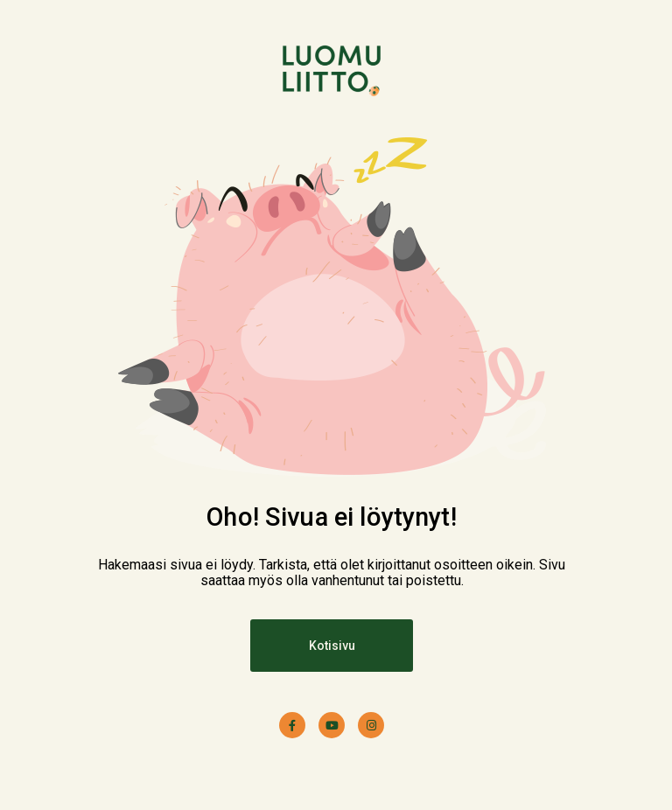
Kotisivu (332, 646)
